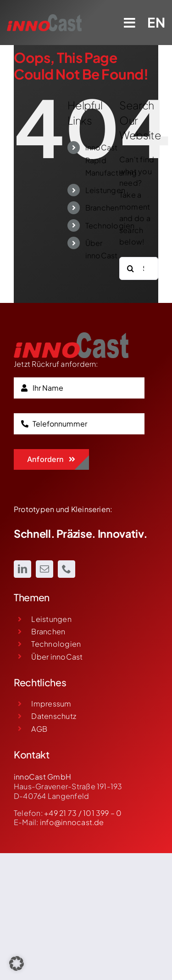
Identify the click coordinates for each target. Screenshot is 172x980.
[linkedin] (22, 569)
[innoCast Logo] (71, 336)
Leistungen (105, 190)
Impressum (51, 704)
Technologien (110, 225)
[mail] (44, 569)
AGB (39, 729)
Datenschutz (54, 716)
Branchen (102, 208)
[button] (17, 963)
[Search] (131, 268)
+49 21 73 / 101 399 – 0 (83, 813)
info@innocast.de (72, 822)
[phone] (67, 569)
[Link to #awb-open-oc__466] (130, 23)
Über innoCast (57, 657)
